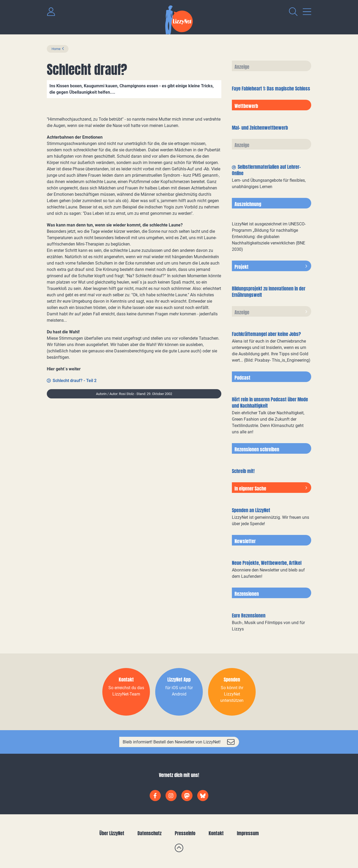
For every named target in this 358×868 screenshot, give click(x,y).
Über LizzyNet (112, 833)
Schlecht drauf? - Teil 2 (75, 381)
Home (56, 49)
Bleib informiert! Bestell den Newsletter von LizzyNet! (172, 742)
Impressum (248, 833)
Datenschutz (150, 833)
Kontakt (216, 833)
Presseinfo (185, 833)
